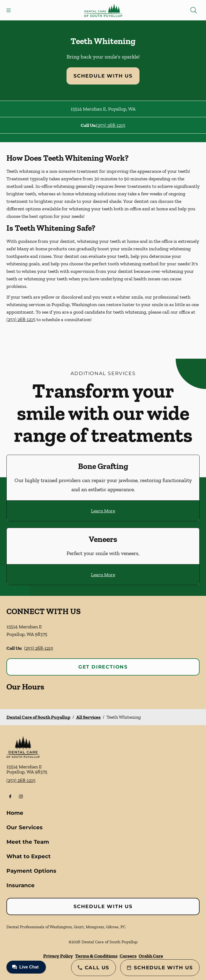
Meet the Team (28, 842)
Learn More (103, 511)
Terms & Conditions (96, 956)
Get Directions (103, 667)
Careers (128, 956)
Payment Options (31, 871)
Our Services (25, 827)
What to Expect (29, 856)
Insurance (21, 885)
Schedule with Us (103, 76)
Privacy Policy (58, 956)
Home (15, 813)
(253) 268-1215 (111, 125)
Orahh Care (151, 956)
